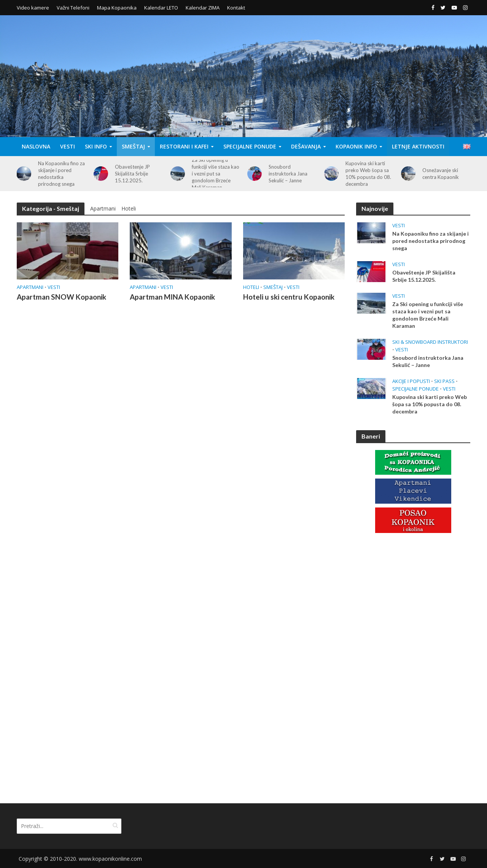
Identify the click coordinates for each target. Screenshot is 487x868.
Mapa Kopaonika (117, 8)
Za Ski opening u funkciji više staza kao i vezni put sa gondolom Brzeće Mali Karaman (216, 174)
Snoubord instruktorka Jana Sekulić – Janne (288, 174)
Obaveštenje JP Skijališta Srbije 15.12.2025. (132, 174)
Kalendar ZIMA (203, 8)
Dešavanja (306, 146)
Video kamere (33, 8)
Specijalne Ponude (250, 146)
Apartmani (103, 208)
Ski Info (96, 146)
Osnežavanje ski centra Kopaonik (441, 174)
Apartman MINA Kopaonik (172, 297)
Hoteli (129, 208)
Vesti (68, 146)
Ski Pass (444, 381)
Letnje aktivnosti (418, 146)
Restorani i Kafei (184, 146)
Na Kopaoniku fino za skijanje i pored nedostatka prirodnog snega (61, 174)
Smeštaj (133, 146)
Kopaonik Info (356, 146)
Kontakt (236, 8)
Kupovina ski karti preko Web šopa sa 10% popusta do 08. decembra (368, 174)
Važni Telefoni (73, 8)
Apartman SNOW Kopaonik (61, 297)
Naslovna (36, 146)
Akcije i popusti (411, 381)
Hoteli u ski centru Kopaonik (289, 297)
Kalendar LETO (161, 8)
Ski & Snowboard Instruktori (430, 342)
